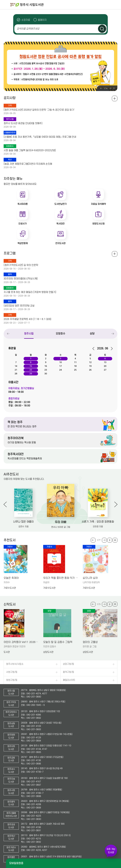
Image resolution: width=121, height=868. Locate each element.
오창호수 (61, 334)
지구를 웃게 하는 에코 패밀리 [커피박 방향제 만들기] (30, 292)
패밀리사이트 (69, 680)
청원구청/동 (12, 680)
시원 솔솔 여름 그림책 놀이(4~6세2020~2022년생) (30, 150)
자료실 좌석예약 (98, 204)
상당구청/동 (68, 664)
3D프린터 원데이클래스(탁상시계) (21, 279)
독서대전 (60, 224)
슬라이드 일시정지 (114, 88)
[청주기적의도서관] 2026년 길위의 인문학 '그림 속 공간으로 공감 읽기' (39, 110)
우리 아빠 (61, 522)
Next (110, 88)
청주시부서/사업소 (15, 664)
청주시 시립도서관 (65, 5)
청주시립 (29, 334)
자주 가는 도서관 (111, 851)
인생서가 (23, 224)
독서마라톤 (23, 204)
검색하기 (102, 29)
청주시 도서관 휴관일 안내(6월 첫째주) (23, 123)
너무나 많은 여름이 (23, 522)
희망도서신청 (98, 224)
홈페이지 (42, 20)
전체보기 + (115, 254)
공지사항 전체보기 (115, 98)
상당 (92, 334)
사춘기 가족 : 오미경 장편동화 (98, 522)
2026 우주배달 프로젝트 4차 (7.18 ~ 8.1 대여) (27, 319)
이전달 (94, 349)
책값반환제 (23, 243)
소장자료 (26, 20)
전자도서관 (60, 243)
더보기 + (115, 540)
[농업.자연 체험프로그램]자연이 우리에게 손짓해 (28, 164)
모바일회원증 (16, 863)
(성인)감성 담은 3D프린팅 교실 (19, 306)
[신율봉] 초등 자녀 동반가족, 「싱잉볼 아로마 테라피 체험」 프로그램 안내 (40, 137)
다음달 (111, 349)
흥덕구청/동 (68, 672)
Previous (101, 88)
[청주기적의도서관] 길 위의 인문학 (21, 265)
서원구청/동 (12, 672)
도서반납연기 (60, 204)
